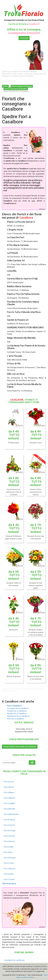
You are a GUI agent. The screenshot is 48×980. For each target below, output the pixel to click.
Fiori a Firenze (9, 841)
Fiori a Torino (9, 863)
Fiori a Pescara (10, 858)
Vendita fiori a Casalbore (17, 711)
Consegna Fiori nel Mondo (14, 960)
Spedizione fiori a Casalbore (18, 716)
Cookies (24, 977)
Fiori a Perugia (10, 831)
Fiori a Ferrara (9, 836)
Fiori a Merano (10, 798)
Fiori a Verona (9, 825)
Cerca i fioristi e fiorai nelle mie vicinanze (20, 747)
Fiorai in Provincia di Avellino (16, 89)
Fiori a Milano (9, 793)
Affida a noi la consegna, (24, 31)
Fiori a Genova (9, 869)
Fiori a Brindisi (9, 809)
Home (5, 86)
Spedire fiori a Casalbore (17, 714)
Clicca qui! (24, 38)
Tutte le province (9, 884)
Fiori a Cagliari (9, 803)
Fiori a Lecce (9, 782)
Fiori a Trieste (9, 879)
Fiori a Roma (9, 787)
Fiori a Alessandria (11, 814)
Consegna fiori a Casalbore (18, 708)
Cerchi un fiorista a (24, 24)
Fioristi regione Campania (22, 86)
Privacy (31, 977)
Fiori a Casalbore (14, 706)
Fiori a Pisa (8, 852)
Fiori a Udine (9, 847)
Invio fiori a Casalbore (16, 719)
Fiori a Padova (9, 820)
